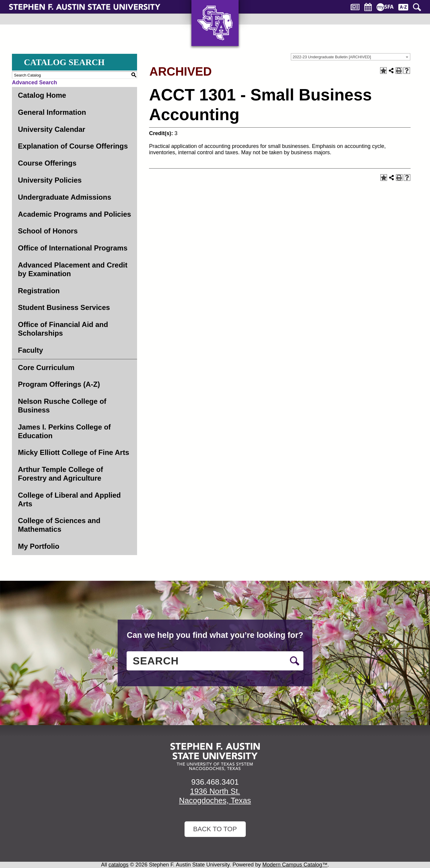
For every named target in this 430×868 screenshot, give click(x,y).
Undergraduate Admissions (65, 197)
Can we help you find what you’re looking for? (215, 635)
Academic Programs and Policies (75, 214)
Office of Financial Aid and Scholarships (63, 329)
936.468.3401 (215, 782)
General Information (52, 112)
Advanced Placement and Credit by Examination (73, 269)
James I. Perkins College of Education (64, 431)
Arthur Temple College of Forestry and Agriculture (60, 474)
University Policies (50, 180)
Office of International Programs (73, 248)
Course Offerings (47, 163)
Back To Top (215, 829)
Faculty (30, 350)
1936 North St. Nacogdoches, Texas (215, 796)
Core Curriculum (46, 367)
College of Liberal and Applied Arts (69, 499)
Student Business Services (64, 307)
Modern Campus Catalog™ (295, 865)
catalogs (118, 865)
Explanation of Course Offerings (73, 146)
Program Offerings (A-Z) (59, 384)
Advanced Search (34, 82)
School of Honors (48, 231)
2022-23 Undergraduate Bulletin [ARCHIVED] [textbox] (332, 57)
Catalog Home (42, 95)
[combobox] (351, 57)
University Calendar (52, 129)
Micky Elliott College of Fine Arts (74, 452)
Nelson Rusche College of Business (62, 406)
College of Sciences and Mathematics (59, 525)
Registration (39, 291)
